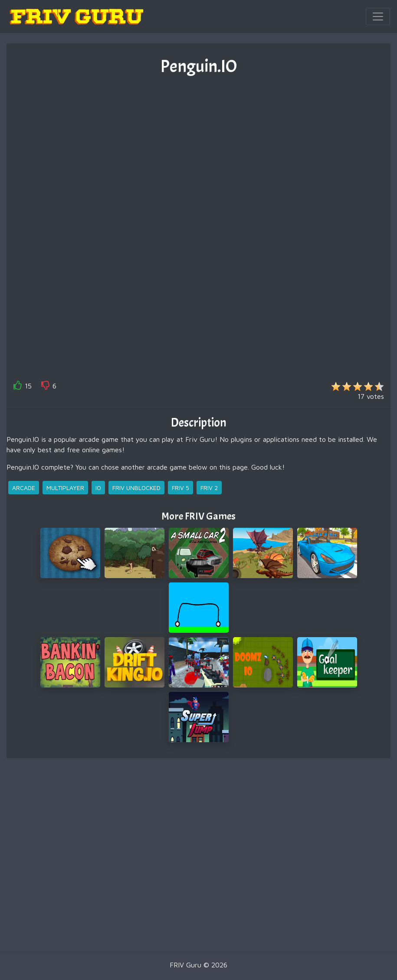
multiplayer (65, 488)
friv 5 (180, 488)
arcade (24, 488)
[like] (18, 387)
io (98, 488)
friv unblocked (136, 488)
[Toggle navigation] (378, 16)
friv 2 (209, 488)
